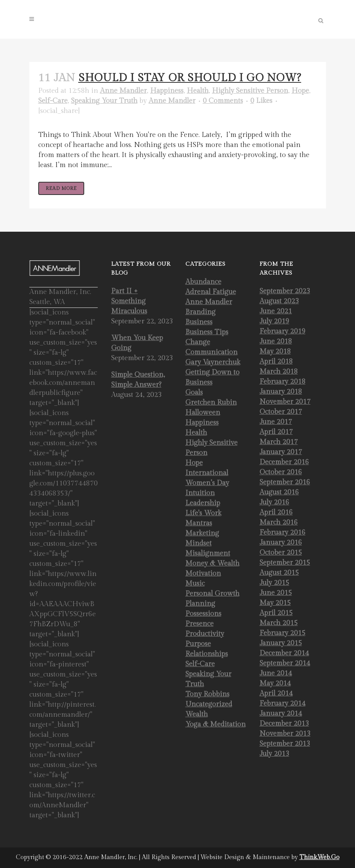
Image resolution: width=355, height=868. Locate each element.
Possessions (203, 614)
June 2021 (276, 311)
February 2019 (283, 331)
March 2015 (279, 623)
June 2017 (276, 422)
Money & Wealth (212, 563)
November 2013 (285, 734)
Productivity (205, 634)
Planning (200, 604)
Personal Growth (212, 594)
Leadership (203, 503)
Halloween (203, 413)
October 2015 (281, 553)
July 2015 (274, 583)
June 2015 (276, 593)
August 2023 (279, 301)
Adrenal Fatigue (211, 292)
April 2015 (276, 613)
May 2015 (275, 603)
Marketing (202, 533)
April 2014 (276, 693)
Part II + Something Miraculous (129, 301)
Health (198, 91)
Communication (211, 352)
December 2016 (284, 462)
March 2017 (279, 442)
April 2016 (276, 512)
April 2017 (276, 432)
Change (198, 342)
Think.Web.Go (319, 857)
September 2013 (285, 744)
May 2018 (275, 351)
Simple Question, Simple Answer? (138, 380)
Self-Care (53, 101)
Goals (194, 392)
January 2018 (281, 392)
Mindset (199, 543)
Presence (200, 624)
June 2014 (276, 673)
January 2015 (281, 643)
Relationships (207, 654)
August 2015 (279, 573)
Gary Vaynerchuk (213, 362)
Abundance (203, 282)
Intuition (200, 493)
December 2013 (284, 724)
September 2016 (285, 482)
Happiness (167, 91)
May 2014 (275, 683)
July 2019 (274, 321)
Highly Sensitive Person (250, 91)
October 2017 (281, 412)
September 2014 (285, 663)
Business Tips (207, 332)
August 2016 (279, 492)
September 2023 (285, 291)
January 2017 (281, 452)
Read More (61, 188)
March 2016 (279, 522)
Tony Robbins (207, 694)
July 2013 (274, 754)
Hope (300, 91)
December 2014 (284, 653)
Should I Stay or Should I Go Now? (190, 78)
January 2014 (281, 713)
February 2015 (283, 633)
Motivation (203, 573)
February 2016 (283, 532)
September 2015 (285, 563)
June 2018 (276, 341)
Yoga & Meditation (216, 724)
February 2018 (283, 382)
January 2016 (281, 542)
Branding (200, 312)
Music (195, 584)
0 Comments (223, 101)
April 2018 (276, 361)
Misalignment (208, 553)
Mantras (199, 523)
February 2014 (283, 703)
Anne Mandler (123, 91)
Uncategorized (209, 704)
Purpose (198, 644)
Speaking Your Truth (104, 101)
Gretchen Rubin (211, 402)
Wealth (197, 714)
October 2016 (281, 472)
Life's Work (203, 513)
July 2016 (274, 502)
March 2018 (279, 372)
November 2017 (285, 402)
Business (199, 322)
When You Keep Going (137, 343)
